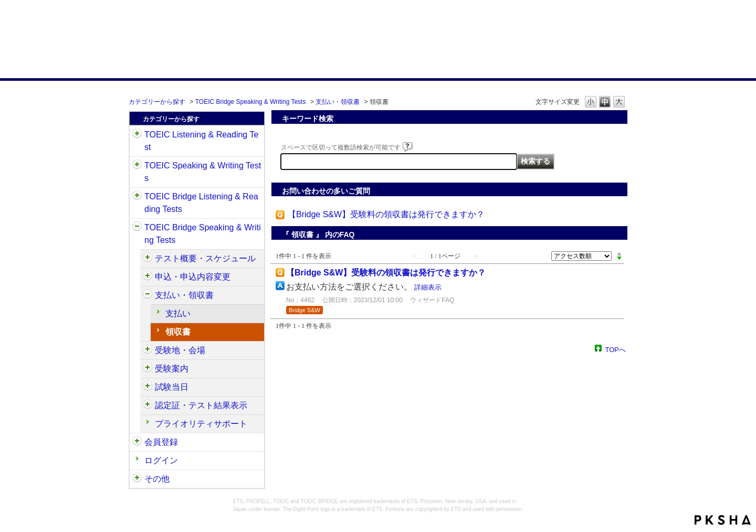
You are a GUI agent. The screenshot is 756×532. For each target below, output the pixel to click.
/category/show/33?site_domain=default (137, 197)
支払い (178, 313)
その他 (157, 479)
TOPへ (616, 349)
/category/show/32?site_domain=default (137, 166)
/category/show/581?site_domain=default (148, 406)
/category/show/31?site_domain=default (137, 135)
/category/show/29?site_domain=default (137, 442)
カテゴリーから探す (157, 102)
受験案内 (172, 369)
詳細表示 (428, 287)
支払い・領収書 (338, 102)
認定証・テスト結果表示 (201, 405)
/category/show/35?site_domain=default (137, 479)
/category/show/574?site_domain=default (148, 387)
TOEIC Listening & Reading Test (201, 141)
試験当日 (172, 387)
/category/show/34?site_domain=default (137, 228)
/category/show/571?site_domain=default (148, 369)
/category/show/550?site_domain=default (148, 259)
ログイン (161, 460)
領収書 (178, 332)
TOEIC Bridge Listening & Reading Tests (201, 203)
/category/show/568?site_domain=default (148, 350)
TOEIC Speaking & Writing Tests (203, 172)
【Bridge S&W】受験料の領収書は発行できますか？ (386, 214)
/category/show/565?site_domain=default (148, 295)
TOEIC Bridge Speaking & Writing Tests (251, 102)
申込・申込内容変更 (193, 277)
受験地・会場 (180, 350)
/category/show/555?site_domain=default (148, 277)
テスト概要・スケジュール (205, 258)
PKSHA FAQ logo (723, 520)
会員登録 (161, 442)
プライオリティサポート (201, 424)
